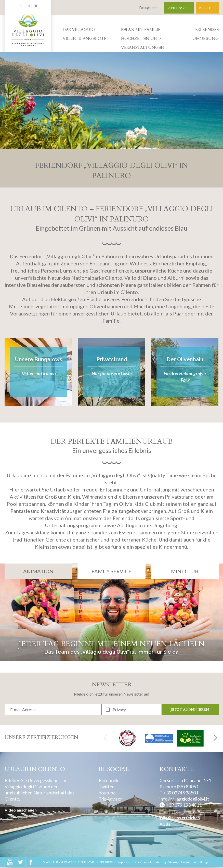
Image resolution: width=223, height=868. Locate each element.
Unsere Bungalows (39, 359)
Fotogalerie (148, 8)
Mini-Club (185, 571)
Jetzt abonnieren (190, 709)
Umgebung (206, 39)
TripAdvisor (110, 799)
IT (20, 6)
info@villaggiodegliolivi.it (184, 799)
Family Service (111, 571)
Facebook (109, 781)
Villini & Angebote (84, 39)
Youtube (107, 793)
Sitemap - (174, 863)
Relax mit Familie (141, 30)
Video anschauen (21, 810)
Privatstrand (112, 359)
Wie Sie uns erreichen (180, 818)
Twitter (106, 787)
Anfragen (179, 8)
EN (28, 6)
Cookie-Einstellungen (196, 863)
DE (36, 6)
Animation (38, 571)
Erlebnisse (207, 30)
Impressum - (126, 863)
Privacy (119, 709)
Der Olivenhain (185, 359)
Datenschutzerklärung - (152, 863)
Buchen (207, 8)
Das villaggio (79, 30)
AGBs (165, 824)
